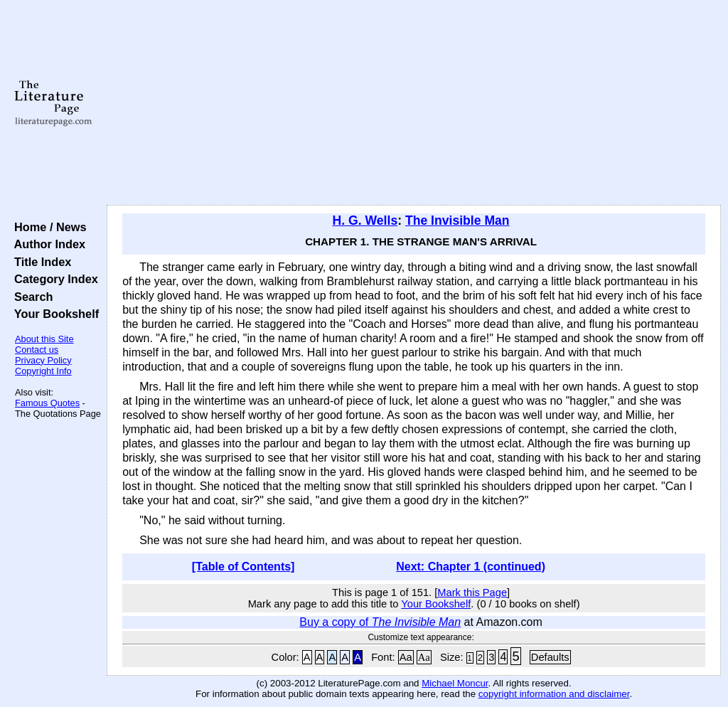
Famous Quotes (47, 403)
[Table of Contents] (243, 567)
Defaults (550, 657)
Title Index (39, 262)
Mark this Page (472, 592)
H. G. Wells (365, 220)
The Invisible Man (457, 220)
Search (30, 297)
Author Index (47, 244)
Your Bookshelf (53, 314)
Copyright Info (43, 371)
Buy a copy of (380, 622)
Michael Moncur (455, 683)
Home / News (47, 227)
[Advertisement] (414, 103)
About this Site (44, 339)
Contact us (37, 350)
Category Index (53, 279)
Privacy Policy (43, 360)
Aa (406, 657)
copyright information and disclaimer (554, 694)
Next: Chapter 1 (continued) (471, 567)
